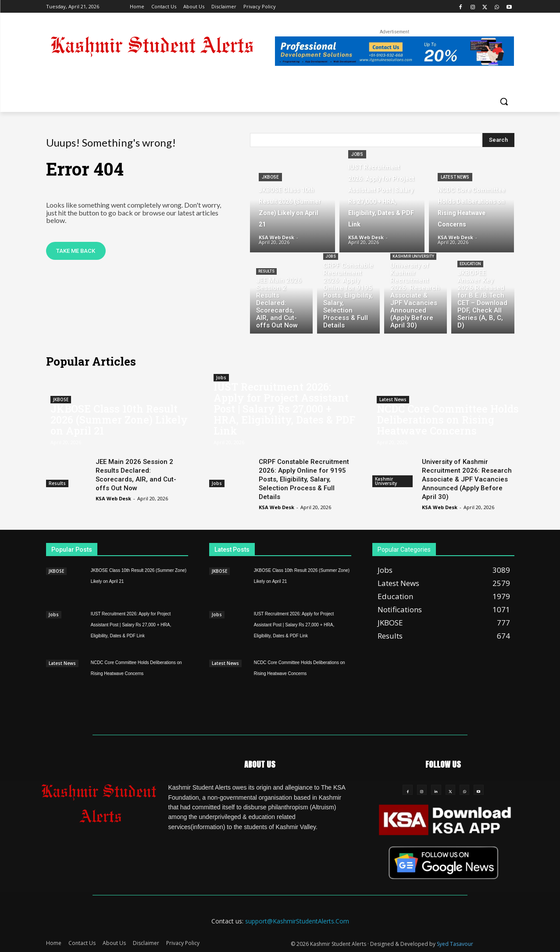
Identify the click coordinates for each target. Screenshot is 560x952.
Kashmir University (413, 256)
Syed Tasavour (455, 944)
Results (266, 271)
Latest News (455, 177)
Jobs (357, 154)
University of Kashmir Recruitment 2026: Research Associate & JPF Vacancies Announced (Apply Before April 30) (467, 479)
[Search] (498, 140)
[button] (504, 101)
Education (470, 264)
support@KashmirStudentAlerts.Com (297, 921)
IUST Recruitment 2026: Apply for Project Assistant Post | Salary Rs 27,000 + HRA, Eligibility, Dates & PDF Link (284, 409)
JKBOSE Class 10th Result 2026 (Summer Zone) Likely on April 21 (119, 420)
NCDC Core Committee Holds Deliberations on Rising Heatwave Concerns (448, 420)
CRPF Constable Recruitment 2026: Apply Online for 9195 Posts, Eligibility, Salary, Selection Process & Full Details (304, 479)
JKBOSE (270, 177)
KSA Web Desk (113, 498)
